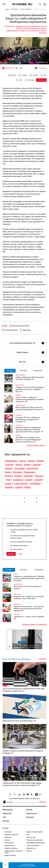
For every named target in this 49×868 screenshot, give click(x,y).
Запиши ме (42, 802)
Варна (31, 461)
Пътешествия (17, 594)
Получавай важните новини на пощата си (25, 799)
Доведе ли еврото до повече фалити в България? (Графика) (30, 378)
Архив (21, 554)
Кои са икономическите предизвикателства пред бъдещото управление (24, 690)
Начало (7, 9)
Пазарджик (29, 472)
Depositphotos (32, 866)
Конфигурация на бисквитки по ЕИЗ (14, 852)
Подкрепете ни (31, 848)
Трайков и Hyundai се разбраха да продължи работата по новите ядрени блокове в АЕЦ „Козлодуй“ (29, 430)
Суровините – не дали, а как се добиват (29, 618)
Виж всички (43, 659)
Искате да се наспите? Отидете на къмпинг (28, 587)
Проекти (30, 817)
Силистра (18, 480)
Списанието (17, 614)
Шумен (19, 487)
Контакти (7, 840)
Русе (8, 480)
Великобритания (11, 330)
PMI (6, 326)
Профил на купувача (11, 848)
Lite (4, 817)
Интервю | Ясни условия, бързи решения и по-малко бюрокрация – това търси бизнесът (29, 440)
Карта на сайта (31, 837)
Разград (39, 476)
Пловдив (28, 476)
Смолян (38, 480)
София (8, 483)
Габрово (36, 464)
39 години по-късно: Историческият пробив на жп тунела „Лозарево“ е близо (30, 389)
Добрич (8, 468)
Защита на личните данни (35, 832)
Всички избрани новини (36, 445)
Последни (10, 371)
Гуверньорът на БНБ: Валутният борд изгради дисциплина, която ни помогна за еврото (22, 784)
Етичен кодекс (9, 843)
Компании (18, 395)
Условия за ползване (33, 846)
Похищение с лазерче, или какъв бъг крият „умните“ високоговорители (26, 646)
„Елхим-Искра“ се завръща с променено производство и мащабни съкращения (30, 399)
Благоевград (11, 461)
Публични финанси (26, 9)
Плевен (18, 476)
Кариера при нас (10, 846)
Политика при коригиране (35, 840)
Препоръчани (38, 371)
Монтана (17, 472)
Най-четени (23, 371)
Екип (28, 835)
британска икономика (20, 326)
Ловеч (8, 472)
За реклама (8, 832)
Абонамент (8, 837)
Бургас (23, 461)
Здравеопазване (18, 584)
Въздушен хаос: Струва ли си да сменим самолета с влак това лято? (29, 597)
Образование (17, 604)
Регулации (18, 415)
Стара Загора (21, 483)
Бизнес (29, 810)
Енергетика (19, 425)
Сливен (29, 480)
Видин (19, 464)
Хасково (9, 487)
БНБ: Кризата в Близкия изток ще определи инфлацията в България (30, 408)
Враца (27, 464)
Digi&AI (16, 574)
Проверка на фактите (11, 835)
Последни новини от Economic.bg (34, 624)
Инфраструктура (20, 385)
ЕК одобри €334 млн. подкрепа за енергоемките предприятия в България (28, 420)
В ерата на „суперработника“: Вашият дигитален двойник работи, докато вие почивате (29, 578)
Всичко (6, 821)
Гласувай (11, 554)
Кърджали (19, 468)
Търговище (35, 483)
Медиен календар (10, 855)
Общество (7, 813)
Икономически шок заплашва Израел (19, 721)
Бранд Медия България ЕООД (35, 843)
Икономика (15, 9)
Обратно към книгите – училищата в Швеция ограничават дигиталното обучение (29, 609)
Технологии (22, 642)
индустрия (26, 330)
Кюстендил (32, 468)
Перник (8, 476)
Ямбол (28, 487)
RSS (38, 795)
